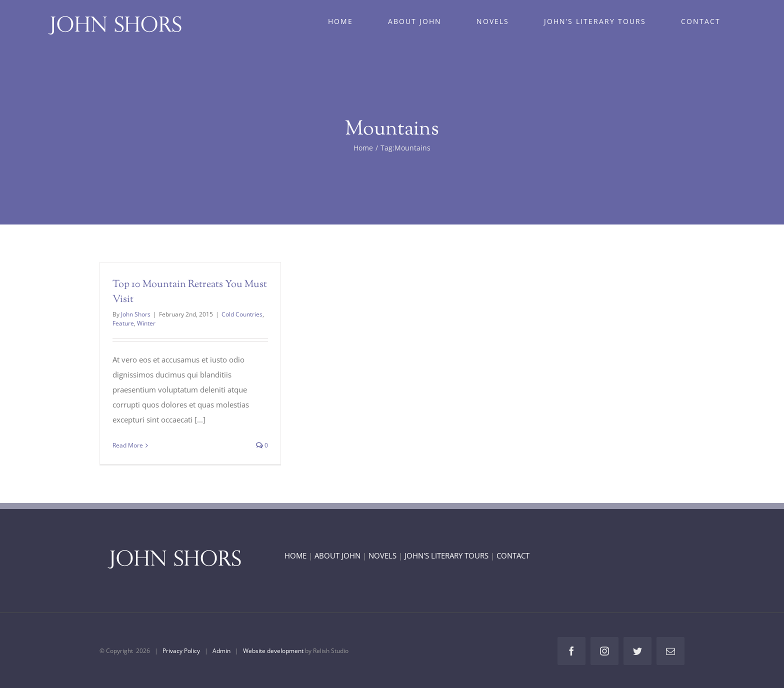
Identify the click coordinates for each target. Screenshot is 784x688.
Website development (273, 651)
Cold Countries (242, 314)
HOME (295, 555)
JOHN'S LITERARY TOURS (446, 555)
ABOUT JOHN (337, 555)
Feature (123, 323)
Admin (221, 651)
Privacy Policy (181, 651)
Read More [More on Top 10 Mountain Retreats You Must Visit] (128, 445)
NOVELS (382, 555)
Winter (146, 323)
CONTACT (513, 555)
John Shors (136, 314)
